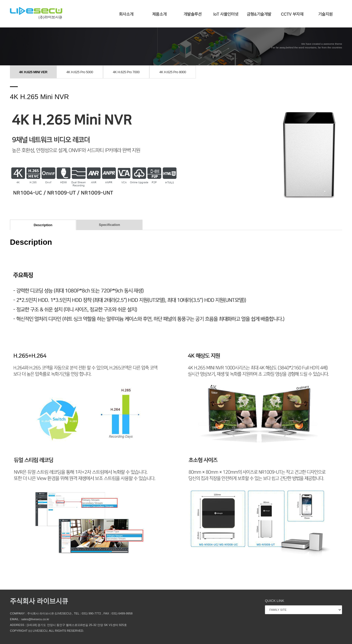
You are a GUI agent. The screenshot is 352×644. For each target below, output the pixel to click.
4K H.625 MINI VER (33, 72)
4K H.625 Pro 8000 (173, 72)
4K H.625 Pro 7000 (126, 72)
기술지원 (325, 14)
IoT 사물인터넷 (226, 14)
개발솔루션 (193, 14)
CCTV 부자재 (292, 14)
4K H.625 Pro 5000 (80, 72)
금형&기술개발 (259, 14)
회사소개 (126, 14)
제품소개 (159, 14)
